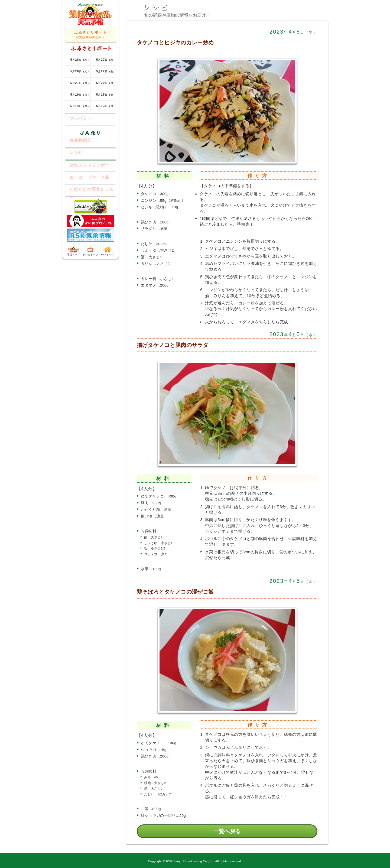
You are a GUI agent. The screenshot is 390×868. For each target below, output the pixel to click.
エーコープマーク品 (85, 177)
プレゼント (76, 118)
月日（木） (80, 60)
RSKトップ (107, 251)
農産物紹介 (76, 140)
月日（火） (80, 71)
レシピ (72, 153)
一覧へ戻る (227, 831)
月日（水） (106, 60)
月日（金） (106, 71)
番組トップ (74, 251)
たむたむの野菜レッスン (90, 189)
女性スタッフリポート (87, 165)
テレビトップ (90, 251)
